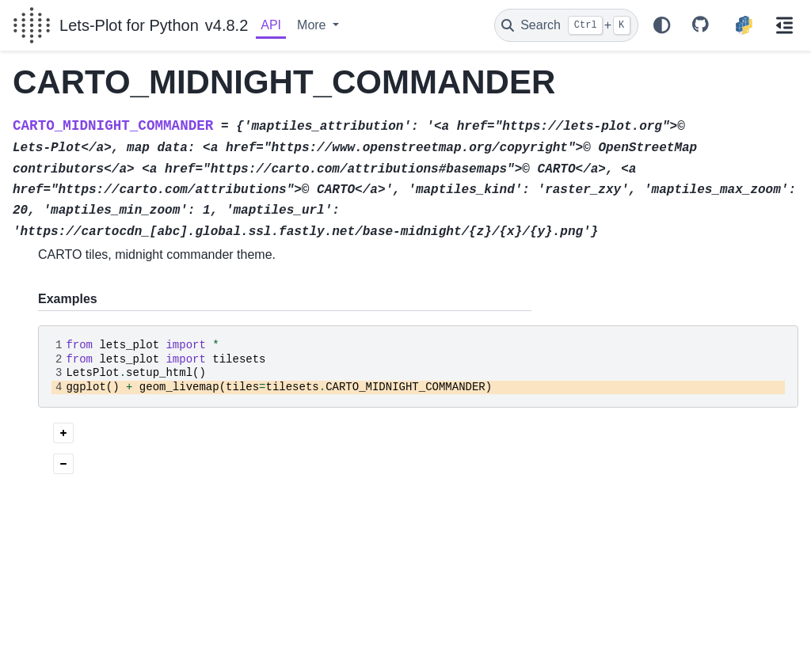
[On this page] (785, 25)
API (271, 25)
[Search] (566, 25)
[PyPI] (744, 25)
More (313, 25)
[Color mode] (662, 25)
